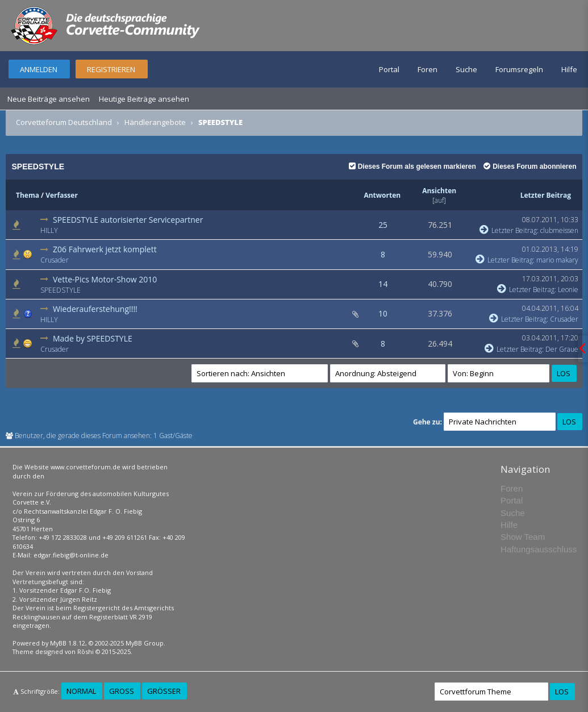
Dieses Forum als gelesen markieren (412, 166)
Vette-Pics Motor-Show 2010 (105, 279)
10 (383, 313)
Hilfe (569, 69)
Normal (81, 691)
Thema (28, 195)
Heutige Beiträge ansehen (144, 99)
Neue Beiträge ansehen (49, 99)
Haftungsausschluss (539, 549)
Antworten (382, 195)
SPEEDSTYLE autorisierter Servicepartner (128, 220)
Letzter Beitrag (546, 195)
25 (383, 225)
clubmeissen (559, 230)
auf (439, 200)
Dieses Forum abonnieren (530, 166)
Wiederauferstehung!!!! (95, 309)
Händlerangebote (155, 122)
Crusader (55, 260)
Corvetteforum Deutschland (64, 122)
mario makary (557, 260)
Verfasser (62, 195)
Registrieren (111, 69)
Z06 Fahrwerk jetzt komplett (105, 249)
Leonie (568, 290)
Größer (164, 691)
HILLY (49, 230)
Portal (389, 69)
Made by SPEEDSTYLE (93, 338)
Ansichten (439, 191)
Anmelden (39, 69)
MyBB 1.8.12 (68, 643)
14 (383, 284)
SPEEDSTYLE (61, 290)
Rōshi (86, 651)
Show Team (523, 537)
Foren (428, 69)
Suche (466, 69)
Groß (122, 691)
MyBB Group (145, 643)
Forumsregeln (519, 69)
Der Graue (562, 349)
